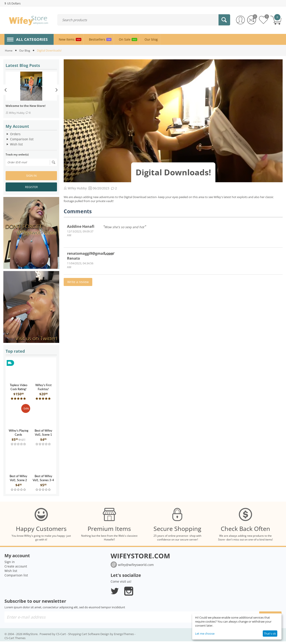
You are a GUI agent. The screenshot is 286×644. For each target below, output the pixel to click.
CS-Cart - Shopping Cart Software (78, 637)
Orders (15, 134)
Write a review (78, 282)
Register (31, 187)
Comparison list (22, 139)
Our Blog (26, 50)
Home (9, 50)
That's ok (270, 634)
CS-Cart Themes (15, 641)
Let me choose (205, 634)
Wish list (16, 144)
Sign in (31, 176)
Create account (16, 569)
